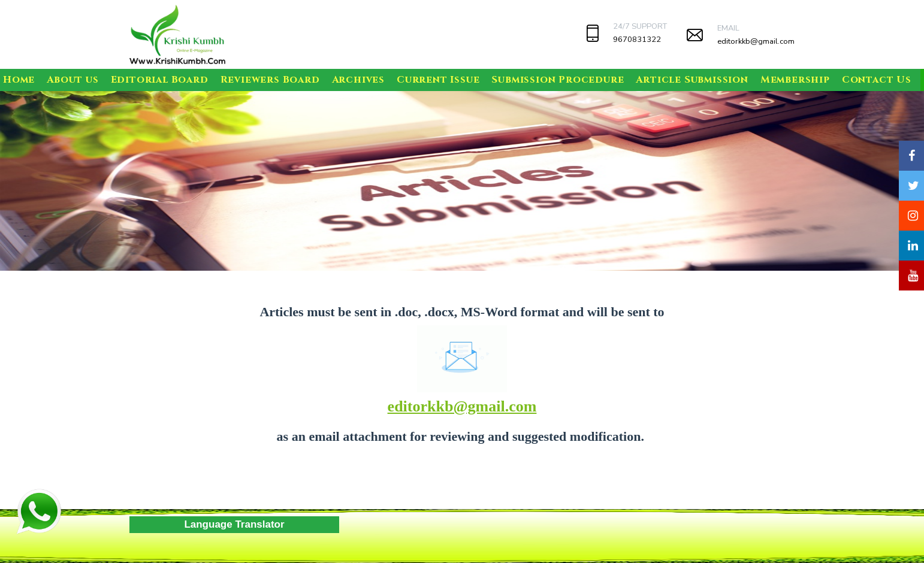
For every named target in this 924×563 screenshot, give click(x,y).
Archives (358, 80)
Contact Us (877, 80)
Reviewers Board (270, 80)
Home (19, 80)
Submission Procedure (558, 80)
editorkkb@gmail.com (756, 41)
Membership (795, 80)
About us (73, 80)
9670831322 (637, 40)
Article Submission (692, 80)
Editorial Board (160, 80)
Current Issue (438, 80)
